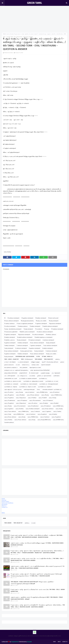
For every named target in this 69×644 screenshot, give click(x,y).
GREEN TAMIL (35, 3)
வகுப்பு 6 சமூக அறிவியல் (48, 409)
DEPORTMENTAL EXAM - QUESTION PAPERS (25, 357)
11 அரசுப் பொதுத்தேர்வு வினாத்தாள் (25, 324)
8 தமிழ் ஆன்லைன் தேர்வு (26, 351)
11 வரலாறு (47, 329)
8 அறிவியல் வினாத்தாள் (21, 348)
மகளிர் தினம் (56, 376)
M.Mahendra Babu (9, 53)
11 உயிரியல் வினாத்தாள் (10, 326)
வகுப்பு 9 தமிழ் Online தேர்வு (44, 420)
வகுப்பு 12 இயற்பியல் (21, 403)
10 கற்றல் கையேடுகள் (53, 318)
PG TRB (38, 357)
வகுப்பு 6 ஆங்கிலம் (9, 409)
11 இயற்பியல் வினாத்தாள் (55, 324)
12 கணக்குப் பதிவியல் (51, 335)
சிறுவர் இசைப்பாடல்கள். (35, 368)
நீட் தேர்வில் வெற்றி (34, 373)
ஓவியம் (62, 362)
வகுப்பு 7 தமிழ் (8, 414)
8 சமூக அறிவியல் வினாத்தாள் (11, 351)
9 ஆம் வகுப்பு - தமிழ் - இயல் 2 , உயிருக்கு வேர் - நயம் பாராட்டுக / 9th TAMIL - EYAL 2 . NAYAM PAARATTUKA (38, 590)
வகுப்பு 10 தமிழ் (45, 395)
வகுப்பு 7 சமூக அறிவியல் (10, 411)
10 (5, 318)
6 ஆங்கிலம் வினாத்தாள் (10, 343)
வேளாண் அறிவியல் (9, 422)
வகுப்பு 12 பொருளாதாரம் (20, 406)
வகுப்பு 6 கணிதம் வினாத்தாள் (33, 409)
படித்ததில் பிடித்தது (45, 373)
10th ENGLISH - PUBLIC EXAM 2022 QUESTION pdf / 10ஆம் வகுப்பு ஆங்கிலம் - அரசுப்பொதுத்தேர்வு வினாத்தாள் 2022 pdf (32, 583)
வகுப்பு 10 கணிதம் (20, 395)
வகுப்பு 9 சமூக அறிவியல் (20, 420)
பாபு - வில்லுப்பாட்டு (22, 376)
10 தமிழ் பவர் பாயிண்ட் (41, 321)
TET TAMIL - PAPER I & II (47, 357)
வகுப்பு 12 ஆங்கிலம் (9, 403)
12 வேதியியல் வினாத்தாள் (35, 340)
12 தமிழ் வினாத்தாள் (22, 340)
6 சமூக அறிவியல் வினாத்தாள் (37, 343)
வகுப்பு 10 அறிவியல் (55, 392)
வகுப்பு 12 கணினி (54, 403)
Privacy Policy (5, 502)
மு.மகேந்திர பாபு (43, 378)
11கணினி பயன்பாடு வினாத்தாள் (27, 332)
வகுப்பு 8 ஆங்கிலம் (42, 414)
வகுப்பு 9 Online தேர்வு (33, 417)
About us (4, 506)
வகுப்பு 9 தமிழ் (32, 420)
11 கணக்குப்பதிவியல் (23, 326)
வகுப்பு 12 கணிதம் (44, 403)
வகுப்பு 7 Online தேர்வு (23, 411)
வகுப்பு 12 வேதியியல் (48, 400)
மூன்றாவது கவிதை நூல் (29, 389)
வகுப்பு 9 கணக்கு (8, 420)
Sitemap (4, 500)
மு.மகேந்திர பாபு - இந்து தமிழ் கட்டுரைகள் (33, 381)
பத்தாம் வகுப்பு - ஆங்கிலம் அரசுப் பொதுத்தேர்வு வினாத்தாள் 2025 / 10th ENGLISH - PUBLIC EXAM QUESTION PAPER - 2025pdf (37, 598)
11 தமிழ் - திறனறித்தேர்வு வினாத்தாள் (13, 329)
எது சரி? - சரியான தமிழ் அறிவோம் (50, 362)
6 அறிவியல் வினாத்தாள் (48, 340)
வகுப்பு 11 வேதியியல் (22, 400)
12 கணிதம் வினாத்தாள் (10, 337)
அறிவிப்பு (57, 359)
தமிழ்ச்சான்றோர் (23, 373)
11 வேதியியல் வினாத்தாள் (57, 329)
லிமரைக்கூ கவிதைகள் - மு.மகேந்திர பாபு (52, 389)
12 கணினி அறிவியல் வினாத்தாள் (25, 337)
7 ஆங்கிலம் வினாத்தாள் (36, 346)
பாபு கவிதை (32, 376)
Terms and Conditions (8, 503)
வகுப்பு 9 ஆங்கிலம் (56, 417)
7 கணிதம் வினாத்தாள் (9, 346)
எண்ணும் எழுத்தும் (35, 362)
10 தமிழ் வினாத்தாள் (54, 321)
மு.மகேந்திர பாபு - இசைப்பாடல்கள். (13, 381)
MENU (3, 513)
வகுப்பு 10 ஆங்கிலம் (9, 395)
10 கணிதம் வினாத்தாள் (41, 318)
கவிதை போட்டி (26, 365)
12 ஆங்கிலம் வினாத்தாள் (10, 335)
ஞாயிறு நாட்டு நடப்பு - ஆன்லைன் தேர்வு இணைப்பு (16, 370)
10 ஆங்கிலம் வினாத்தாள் (27, 318)
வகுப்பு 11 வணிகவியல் (10, 400)
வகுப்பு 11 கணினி (43, 398)
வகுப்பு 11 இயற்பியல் (21, 398)
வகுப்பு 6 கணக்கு (20, 409)
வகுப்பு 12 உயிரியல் (33, 403)
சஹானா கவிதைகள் (46, 365)
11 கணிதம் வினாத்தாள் (35, 326)
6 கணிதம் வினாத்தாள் (23, 343)
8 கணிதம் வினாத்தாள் (48, 348)
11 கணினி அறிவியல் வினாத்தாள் (50, 326)
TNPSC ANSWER (38, 359)
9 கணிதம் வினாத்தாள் (23, 354)
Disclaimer (5, 504)
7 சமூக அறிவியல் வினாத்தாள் (50, 346)
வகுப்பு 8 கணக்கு (53, 414)
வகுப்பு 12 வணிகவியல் (33, 406)
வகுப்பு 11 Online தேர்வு (56, 395)
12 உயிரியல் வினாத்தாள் (38, 335)
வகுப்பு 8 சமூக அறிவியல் (10, 417)
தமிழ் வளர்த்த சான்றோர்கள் (11, 373)
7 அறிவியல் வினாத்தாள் (22, 346)
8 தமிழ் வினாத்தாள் (39, 351)
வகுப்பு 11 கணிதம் (32, 398)
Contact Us (65, 642)
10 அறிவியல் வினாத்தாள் (13, 318)
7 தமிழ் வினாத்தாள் (9, 348)
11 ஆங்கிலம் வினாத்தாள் (41, 324)
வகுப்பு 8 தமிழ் (22, 417)
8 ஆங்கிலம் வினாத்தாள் (35, 348)
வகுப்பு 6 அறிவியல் (30, 392)
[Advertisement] (34, 18)
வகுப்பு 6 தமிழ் (10, 34)
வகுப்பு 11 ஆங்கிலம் (9, 398)
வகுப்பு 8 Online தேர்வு (19, 414)
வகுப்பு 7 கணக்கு (57, 411)
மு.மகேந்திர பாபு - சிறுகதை (11, 387)
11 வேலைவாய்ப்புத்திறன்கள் (11, 332)
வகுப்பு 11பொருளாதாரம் (35, 400)
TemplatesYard (15, 642)
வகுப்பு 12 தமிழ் (19, 392)
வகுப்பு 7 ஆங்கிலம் (47, 411)
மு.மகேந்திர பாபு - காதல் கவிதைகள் (29, 384)
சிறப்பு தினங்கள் (24, 368)
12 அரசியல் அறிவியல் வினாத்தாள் (45, 332)
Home (4, 34)
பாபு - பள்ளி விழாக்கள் (10, 376)
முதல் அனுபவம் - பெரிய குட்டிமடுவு (13, 389)
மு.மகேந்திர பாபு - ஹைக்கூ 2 (45, 387)
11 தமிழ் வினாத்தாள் (28, 329)
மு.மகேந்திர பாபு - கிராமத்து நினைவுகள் (49, 384)
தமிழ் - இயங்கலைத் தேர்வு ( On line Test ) (40, 370)
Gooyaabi (29, 642)
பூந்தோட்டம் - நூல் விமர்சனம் (44, 376)
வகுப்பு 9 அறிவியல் (45, 417)
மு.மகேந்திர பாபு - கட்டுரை (52, 381)
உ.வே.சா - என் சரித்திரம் (10, 362)
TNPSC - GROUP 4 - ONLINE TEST (12, 359)
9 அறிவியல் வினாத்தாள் (51, 351)
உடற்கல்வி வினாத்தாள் (23, 362)
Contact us (5, 507)
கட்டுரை (18, 365)
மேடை (39, 389)
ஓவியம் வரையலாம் (9, 365)
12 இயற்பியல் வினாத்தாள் (24, 335)
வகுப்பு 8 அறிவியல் (31, 414)
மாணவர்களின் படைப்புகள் (11, 378)
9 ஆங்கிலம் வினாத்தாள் (10, 354)
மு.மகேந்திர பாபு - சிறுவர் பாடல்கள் (28, 387)
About (59, 642)
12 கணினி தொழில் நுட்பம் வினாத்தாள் (43, 337)
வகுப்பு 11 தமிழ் (53, 398)
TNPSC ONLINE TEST (49, 359)
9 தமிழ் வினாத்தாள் (9, 357)
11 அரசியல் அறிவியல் (9, 324)
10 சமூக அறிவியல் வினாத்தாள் (11, 321)
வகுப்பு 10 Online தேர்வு (42, 392)
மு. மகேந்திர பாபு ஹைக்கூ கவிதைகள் (28, 378)
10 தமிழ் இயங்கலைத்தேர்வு (27, 321)
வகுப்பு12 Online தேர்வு (58, 420)
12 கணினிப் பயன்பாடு (9, 340)
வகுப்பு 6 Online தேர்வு (58, 406)
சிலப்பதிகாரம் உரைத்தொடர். (11, 368)
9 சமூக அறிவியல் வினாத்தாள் (37, 354)
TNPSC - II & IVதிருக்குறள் (27, 359)
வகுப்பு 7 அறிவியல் (35, 411)
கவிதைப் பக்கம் (35, 365)
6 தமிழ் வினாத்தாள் (51, 343)
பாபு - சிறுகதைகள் (56, 373)
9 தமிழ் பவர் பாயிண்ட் (51, 354)
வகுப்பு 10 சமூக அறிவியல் (33, 395)
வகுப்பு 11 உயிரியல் (9, 392)
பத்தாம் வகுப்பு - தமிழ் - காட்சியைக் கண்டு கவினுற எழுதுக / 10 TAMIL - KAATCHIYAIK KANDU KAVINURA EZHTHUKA (37, 544)
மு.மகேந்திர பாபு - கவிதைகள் (11, 384)
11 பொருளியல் (39, 329)
